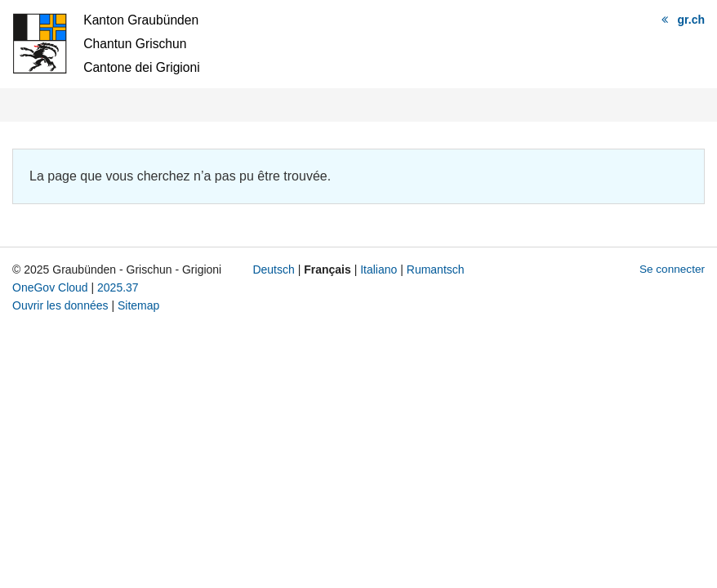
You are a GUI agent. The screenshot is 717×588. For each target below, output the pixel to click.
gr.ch (691, 20)
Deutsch (273, 269)
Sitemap (138, 305)
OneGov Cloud (50, 287)
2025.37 (118, 287)
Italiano (379, 269)
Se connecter (672, 269)
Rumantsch (436, 269)
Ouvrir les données (60, 305)
